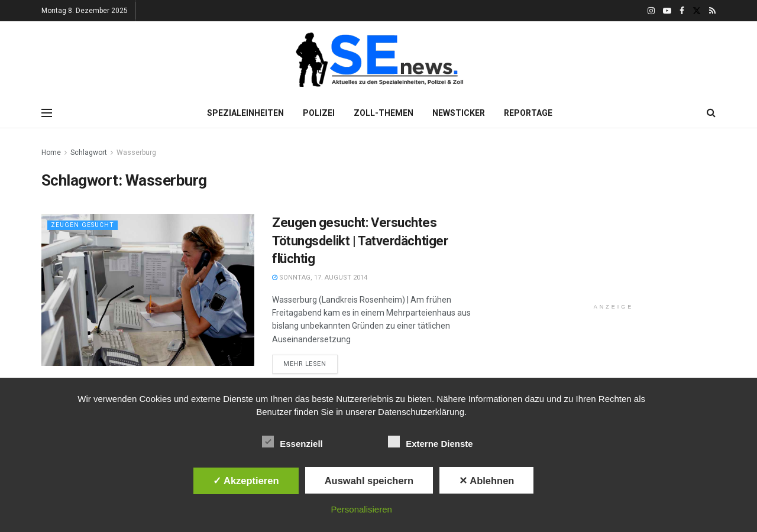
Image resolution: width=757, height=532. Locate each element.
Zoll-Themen (384, 113)
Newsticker (459, 113)
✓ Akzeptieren (246, 481)
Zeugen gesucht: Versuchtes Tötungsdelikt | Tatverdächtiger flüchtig (360, 241)
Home (51, 153)
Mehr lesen (305, 364)
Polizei (319, 113)
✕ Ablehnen (486, 481)
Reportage (528, 113)
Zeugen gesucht (84, 225)
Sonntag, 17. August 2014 (320, 278)
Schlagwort (89, 153)
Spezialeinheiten (245, 113)
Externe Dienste (430, 442)
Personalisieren (362, 509)
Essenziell (292, 442)
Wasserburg (136, 153)
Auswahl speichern (369, 481)
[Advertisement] (614, 220)
